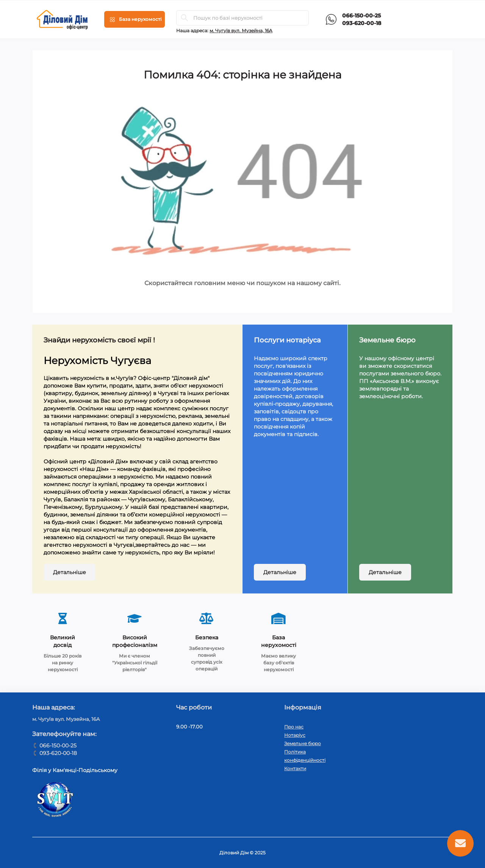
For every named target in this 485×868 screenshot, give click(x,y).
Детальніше (70, 572)
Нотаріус (295, 735)
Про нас (294, 727)
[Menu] (135, 19)
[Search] (185, 18)
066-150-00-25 (361, 16)
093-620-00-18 (362, 23)
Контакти (295, 768)
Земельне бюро (303, 743)
